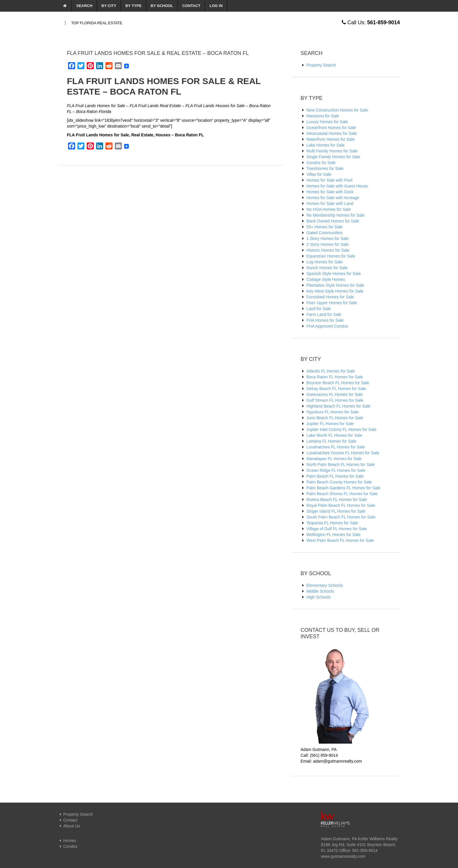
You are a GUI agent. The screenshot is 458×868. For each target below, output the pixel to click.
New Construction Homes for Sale (337, 110)
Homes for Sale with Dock (330, 192)
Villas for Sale (319, 174)
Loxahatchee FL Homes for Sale (336, 447)
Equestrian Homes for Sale (331, 256)
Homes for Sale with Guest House (337, 186)
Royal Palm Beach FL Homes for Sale (341, 505)
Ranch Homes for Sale (327, 268)
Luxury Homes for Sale (327, 122)
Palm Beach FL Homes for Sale (335, 476)
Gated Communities (325, 233)
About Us (69, 826)
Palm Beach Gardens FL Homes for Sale (343, 488)
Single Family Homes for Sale (333, 157)
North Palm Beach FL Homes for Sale (341, 465)
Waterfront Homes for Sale (331, 139)
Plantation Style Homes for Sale (335, 285)
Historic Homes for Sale (328, 250)
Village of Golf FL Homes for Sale (337, 529)
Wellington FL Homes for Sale (333, 535)
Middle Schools (320, 591)
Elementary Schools (325, 585)
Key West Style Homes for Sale (335, 291)
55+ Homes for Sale (325, 227)
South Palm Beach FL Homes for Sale (341, 517)
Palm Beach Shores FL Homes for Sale (342, 494)
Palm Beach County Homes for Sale (339, 482)
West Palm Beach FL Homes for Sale (340, 540)
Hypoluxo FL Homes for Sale (332, 412)
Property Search (321, 65)
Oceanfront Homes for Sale (331, 128)
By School (162, 6)
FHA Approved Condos (327, 326)
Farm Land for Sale (324, 314)
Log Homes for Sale (325, 262)
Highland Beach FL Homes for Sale (338, 406)
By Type (133, 6)
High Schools (319, 597)
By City (109, 6)
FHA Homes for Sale (325, 320)
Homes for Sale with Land (330, 203)
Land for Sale (319, 309)
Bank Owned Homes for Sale (333, 221)
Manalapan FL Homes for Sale (334, 459)
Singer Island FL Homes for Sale (336, 511)
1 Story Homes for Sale (328, 239)
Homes (67, 841)
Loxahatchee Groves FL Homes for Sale (343, 453)
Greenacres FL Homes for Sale (335, 394)
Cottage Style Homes (326, 279)
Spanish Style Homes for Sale (334, 274)
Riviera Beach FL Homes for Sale (337, 500)
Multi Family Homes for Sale (332, 151)
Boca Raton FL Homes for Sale (335, 377)
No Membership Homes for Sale (335, 215)
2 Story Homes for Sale (328, 244)
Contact (191, 6)
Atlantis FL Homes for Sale (331, 371)
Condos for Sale (321, 163)
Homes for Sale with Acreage (333, 198)
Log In (216, 6)
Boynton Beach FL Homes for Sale (338, 383)
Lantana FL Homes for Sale (331, 441)
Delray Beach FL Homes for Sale (336, 389)
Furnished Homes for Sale (330, 297)
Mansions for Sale (323, 116)
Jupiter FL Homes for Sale (330, 424)
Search (84, 6)
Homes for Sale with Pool (329, 180)
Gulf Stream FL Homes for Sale (335, 400)
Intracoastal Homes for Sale (332, 133)
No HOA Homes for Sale (329, 209)
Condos (68, 846)
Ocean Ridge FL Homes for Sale (336, 470)
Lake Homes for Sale (326, 145)
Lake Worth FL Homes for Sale (334, 435)
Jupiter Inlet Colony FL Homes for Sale (341, 429)
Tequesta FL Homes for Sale (332, 523)
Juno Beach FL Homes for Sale (335, 418)
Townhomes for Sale (325, 168)
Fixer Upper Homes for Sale (332, 303)
